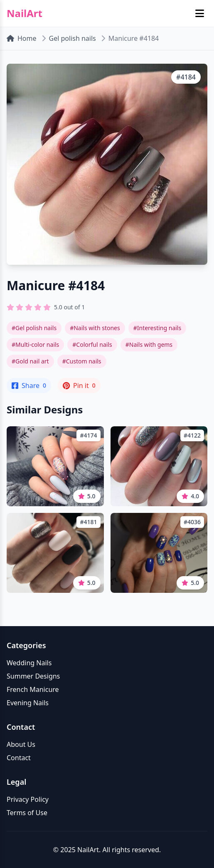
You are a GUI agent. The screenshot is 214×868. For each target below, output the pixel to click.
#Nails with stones (95, 328)
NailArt (25, 13)
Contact (19, 758)
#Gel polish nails (34, 328)
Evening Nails (28, 703)
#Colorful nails (92, 344)
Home (22, 38)
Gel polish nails (73, 38)
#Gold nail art (30, 361)
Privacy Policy (28, 799)
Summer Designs (33, 676)
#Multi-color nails (35, 344)
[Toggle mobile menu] (200, 13)
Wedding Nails (29, 663)
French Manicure (33, 689)
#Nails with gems (149, 344)
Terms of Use (27, 813)
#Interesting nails (157, 328)
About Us (21, 744)
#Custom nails (82, 361)
